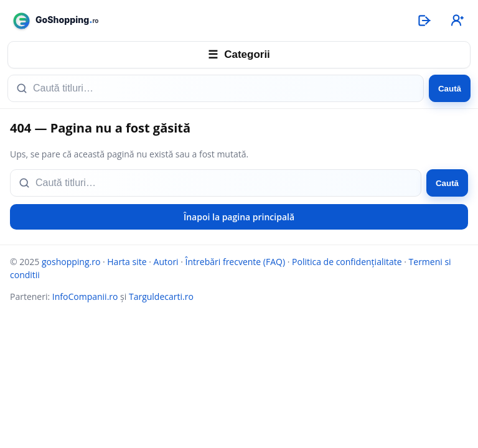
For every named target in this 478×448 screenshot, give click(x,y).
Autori (166, 262)
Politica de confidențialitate (347, 262)
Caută (450, 89)
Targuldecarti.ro (161, 296)
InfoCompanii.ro (85, 296)
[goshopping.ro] (205, 21)
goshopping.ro (71, 262)
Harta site (127, 262)
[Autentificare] (424, 21)
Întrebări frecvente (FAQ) (235, 262)
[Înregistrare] (456, 21)
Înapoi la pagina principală (239, 217)
